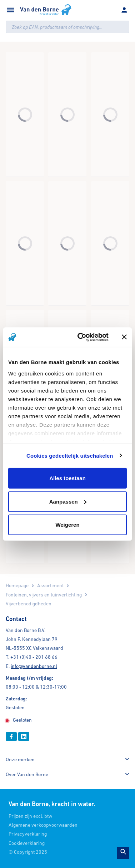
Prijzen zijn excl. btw (30, 816)
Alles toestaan (67, 478)
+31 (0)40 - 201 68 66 (34, 657)
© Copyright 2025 (28, 852)
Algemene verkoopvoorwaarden (43, 825)
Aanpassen (68, 501)
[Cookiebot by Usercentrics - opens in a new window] (81, 337)
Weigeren (67, 525)
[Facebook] (11, 737)
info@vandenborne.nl (34, 666)
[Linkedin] (24, 737)
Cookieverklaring (27, 843)
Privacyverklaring (28, 834)
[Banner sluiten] (124, 337)
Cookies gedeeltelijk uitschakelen (70, 455)
